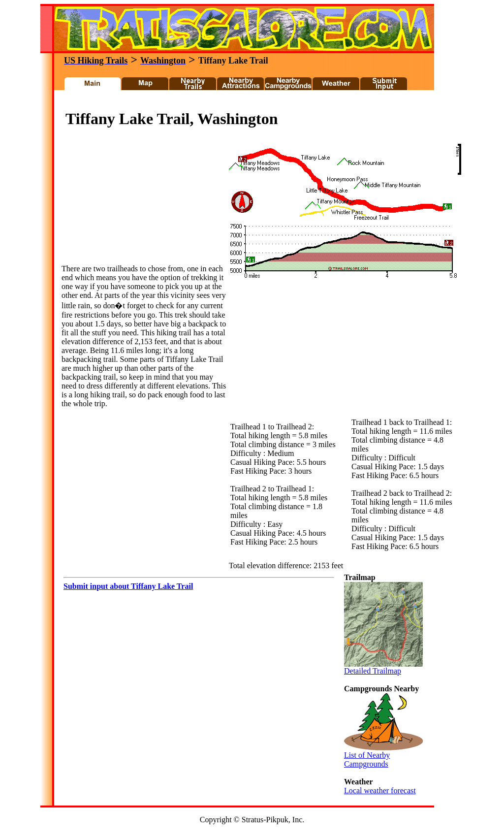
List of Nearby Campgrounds (383, 756)
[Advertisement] (239, 103)
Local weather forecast (380, 791)
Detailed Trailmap (383, 667)
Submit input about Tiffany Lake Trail (128, 586)
